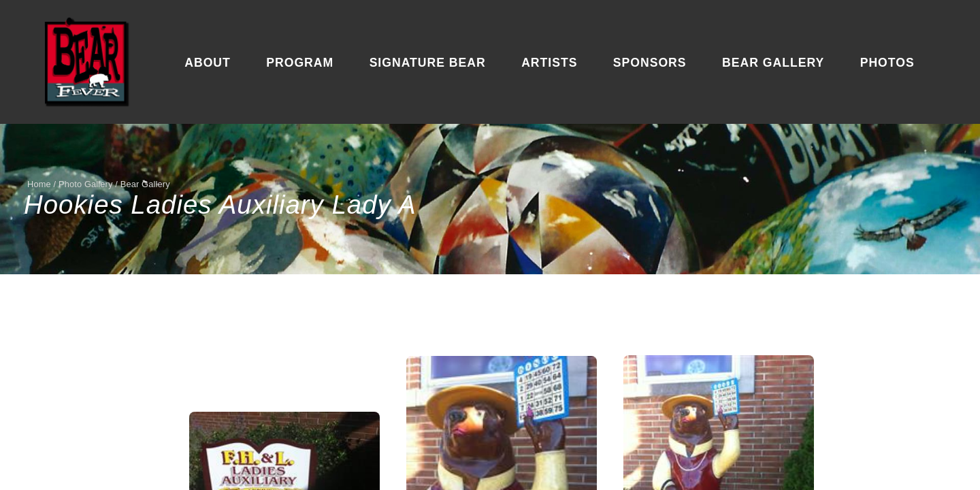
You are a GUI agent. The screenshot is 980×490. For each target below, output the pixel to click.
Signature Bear (428, 63)
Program (300, 63)
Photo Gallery (86, 184)
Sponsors (650, 63)
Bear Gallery (773, 63)
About (208, 63)
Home (39, 184)
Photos (887, 63)
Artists (549, 63)
